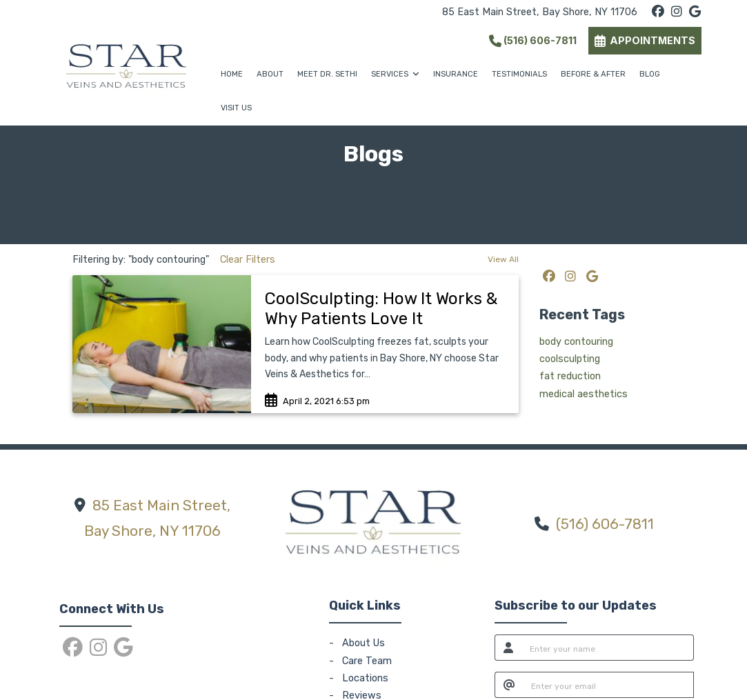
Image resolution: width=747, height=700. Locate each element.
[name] (608, 648)
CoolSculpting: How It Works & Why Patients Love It (381, 309)
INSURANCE (456, 74)
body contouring (576, 342)
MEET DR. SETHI (327, 74)
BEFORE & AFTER (593, 74)
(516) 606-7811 (533, 40)
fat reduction (570, 376)
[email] (609, 685)
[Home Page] (126, 62)
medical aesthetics (584, 394)
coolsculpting (570, 359)
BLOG (650, 74)
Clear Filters (248, 260)
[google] (695, 12)
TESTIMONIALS (519, 74)
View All (503, 259)
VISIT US (236, 108)
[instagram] (677, 12)
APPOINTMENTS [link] (645, 40)
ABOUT (270, 74)
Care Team (367, 661)
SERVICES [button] (395, 74)
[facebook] (658, 12)
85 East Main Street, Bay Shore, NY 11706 (540, 12)
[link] (385, 309)
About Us (363, 643)
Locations (365, 678)
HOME (232, 74)
